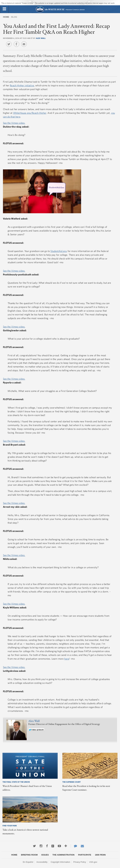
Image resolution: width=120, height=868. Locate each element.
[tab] (4, 9)
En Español (28, 862)
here (67, 659)
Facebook (17, 42)
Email (25, 42)
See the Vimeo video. (14, 123)
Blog (14, 17)
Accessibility (42, 862)
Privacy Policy (80, 862)
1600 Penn (100, 855)
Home (6, 17)
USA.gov (93, 862)
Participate (85, 855)
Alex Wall (41, 38)
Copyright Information (60, 862)
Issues (45, 855)
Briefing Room (29, 855)
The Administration (64, 855)
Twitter (10, 42)
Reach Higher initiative (22, 85)
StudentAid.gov (59, 251)
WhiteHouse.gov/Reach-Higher (30, 113)
